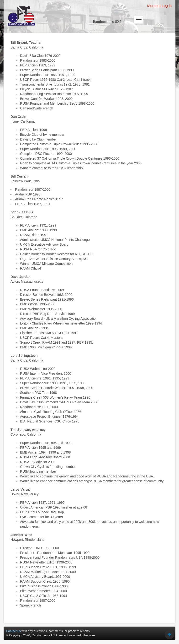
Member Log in (160, 6)
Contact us (13, 631)
